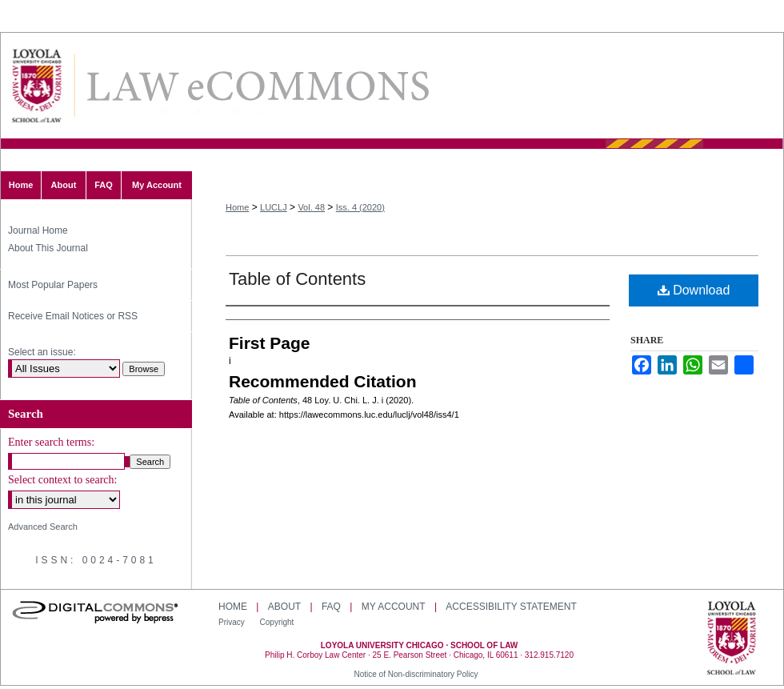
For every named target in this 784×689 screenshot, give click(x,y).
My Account (394, 607)
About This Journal (48, 248)
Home (237, 207)
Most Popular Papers (53, 285)
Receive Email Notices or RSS (73, 316)
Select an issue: (42, 352)
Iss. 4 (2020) (360, 207)
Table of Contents (297, 279)
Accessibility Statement (511, 607)
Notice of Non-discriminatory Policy (416, 674)
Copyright (277, 622)
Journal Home (38, 230)
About (284, 607)
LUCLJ (274, 207)
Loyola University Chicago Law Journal (257, 86)
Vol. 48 (311, 207)
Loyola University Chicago (732, 639)
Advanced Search (43, 527)
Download (694, 290)
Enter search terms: (51, 442)
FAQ (331, 607)
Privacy (233, 622)
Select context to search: (62, 480)
